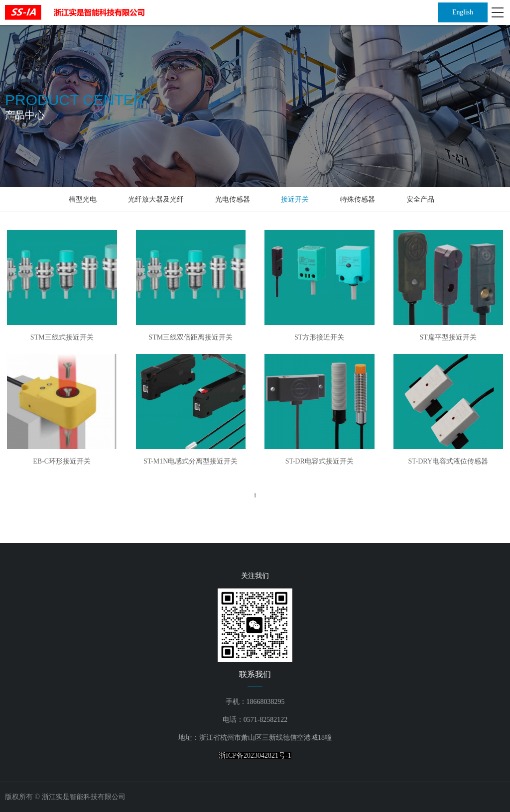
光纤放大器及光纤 (156, 199)
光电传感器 (233, 199)
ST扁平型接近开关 (448, 337)
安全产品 (420, 199)
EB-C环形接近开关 (62, 461)
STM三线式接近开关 (62, 337)
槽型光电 (83, 199)
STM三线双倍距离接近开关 (191, 337)
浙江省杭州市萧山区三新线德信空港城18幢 (265, 738)
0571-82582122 (266, 720)
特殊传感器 (358, 199)
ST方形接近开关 (319, 337)
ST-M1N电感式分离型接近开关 (191, 461)
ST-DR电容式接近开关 (319, 461)
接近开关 (295, 199)
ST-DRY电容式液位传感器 (448, 461)
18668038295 (266, 702)
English (463, 12)
